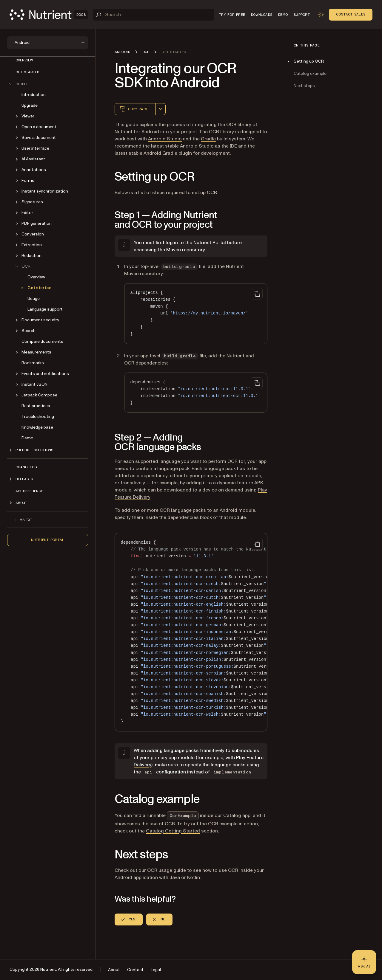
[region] (191, 632)
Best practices (36, 406)
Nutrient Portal (48, 540)
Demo (27, 438)
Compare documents (42, 341)
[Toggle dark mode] (321, 15)
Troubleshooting (38, 417)
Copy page (134, 109)
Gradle (208, 139)
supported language (158, 461)
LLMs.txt (24, 520)
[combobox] (161, 109)
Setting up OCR (309, 61)
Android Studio (165, 139)
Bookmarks (33, 363)
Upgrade (30, 105)
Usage (34, 299)
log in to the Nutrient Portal (196, 243)
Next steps (304, 86)
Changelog (26, 467)
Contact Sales (351, 14)
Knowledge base (37, 427)
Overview (24, 60)
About (114, 970)
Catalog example (310, 73)
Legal (156, 970)
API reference (29, 491)
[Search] (154, 15)
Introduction (34, 95)
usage (165, 870)
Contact (135, 970)
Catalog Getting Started (173, 831)
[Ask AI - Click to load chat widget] (364, 962)
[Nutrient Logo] (49, 15)
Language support (45, 309)
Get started (27, 72)
